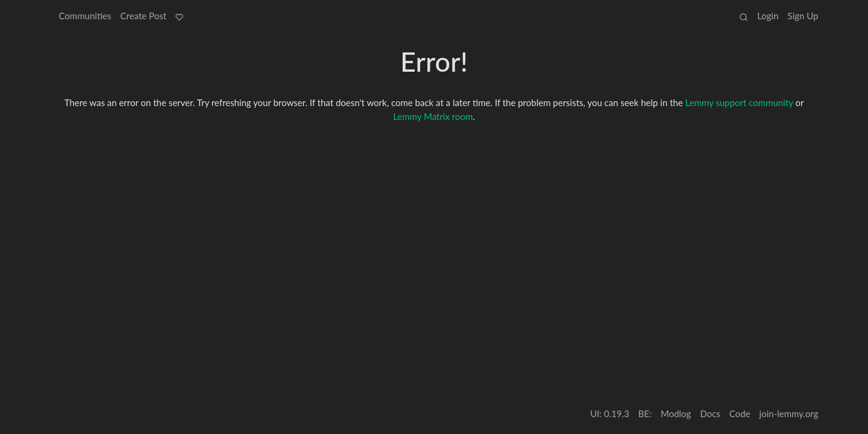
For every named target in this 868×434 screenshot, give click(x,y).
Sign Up (803, 16)
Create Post (144, 16)
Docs (710, 414)
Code (740, 414)
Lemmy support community (739, 102)
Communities (85, 16)
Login (768, 16)
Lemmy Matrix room (433, 116)
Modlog (676, 414)
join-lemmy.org (789, 414)
